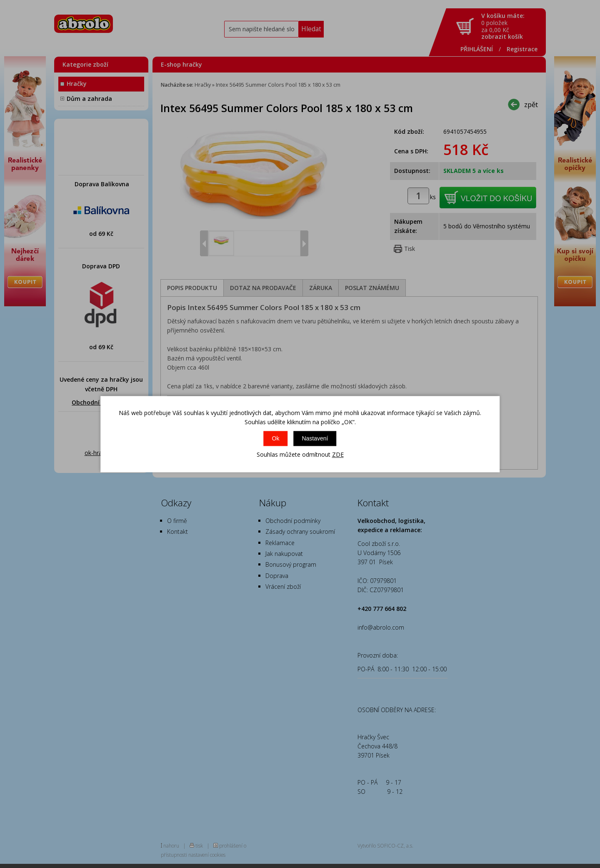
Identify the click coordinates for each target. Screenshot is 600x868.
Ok (276, 439)
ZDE (338, 455)
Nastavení (315, 439)
